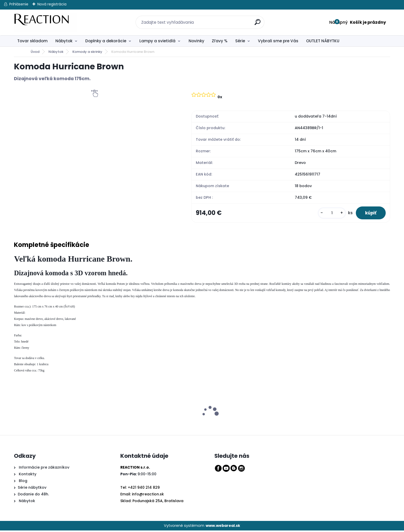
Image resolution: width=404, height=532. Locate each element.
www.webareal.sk (223, 527)
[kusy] (329, 214)
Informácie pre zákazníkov (44, 469)
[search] (255, 19)
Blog (23, 482)
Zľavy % (220, 41)
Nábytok (64, 41)
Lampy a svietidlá (157, 41)
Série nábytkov (32, 489)
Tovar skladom (32, 41)
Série (240, 41)
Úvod (35, 52)
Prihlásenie (19, 4)
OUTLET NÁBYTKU (323, 41)
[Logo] (45, 22)
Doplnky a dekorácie (106, 41)
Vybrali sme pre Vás (278, 41)
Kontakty (28, 476)
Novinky (196, 41)
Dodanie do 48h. (33, 495)
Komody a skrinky (87, 52)
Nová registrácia (52, 4)
